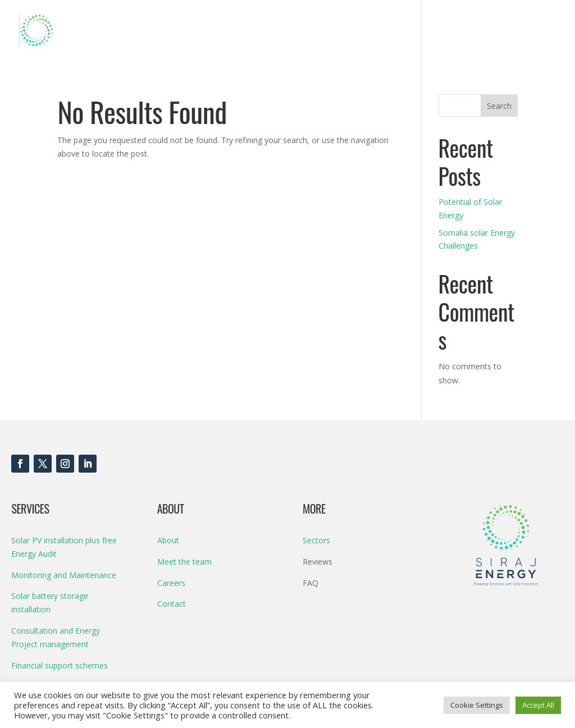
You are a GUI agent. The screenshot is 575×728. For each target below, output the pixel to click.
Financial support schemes (60, 665)
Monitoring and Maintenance (64, 575)
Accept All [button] (538, 705)
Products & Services (354, 31)
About (469, 31)
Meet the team (184, 562)
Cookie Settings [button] (477, 705)
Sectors (430, 31)
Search (499, 106)
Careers (171, 583)
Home (291, 31)
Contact (520, 31)
